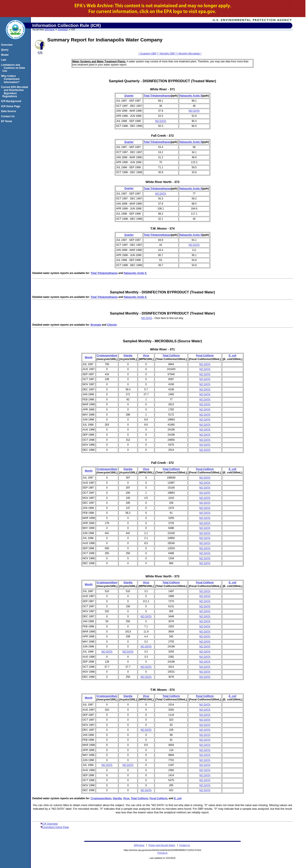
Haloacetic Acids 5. (135, 273)
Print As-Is (162, 853)
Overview (7, 45)
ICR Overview (50, 824)
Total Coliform (171, 356)
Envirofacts (63, 30)
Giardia (128, 356)
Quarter (129, 96)
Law (4, 60)
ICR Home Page (11, 106)
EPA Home (50, 30)
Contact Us (8, 116)
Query (5, 50)
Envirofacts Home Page (55, 827)
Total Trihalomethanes (157, 96)
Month (89, 357)
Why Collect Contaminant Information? (11, 79)
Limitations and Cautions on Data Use (14, 68)
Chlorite (112, 325)
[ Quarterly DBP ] (148, 54)
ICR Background (12, 101)
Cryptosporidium (107, 356)
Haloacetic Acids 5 (191, 96)
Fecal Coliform (205, 356)
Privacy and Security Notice (162, 845)
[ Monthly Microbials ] (189, 54)
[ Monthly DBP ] (168, 54)
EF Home (7, 121)
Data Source (9, 111)
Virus (146, 356)
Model (5, 55)
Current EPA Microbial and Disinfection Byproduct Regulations (15, 92)
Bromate (96, 325)
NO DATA (194, 111)
